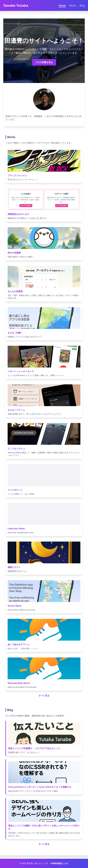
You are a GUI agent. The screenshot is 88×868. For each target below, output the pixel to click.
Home (62, 5)
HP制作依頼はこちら (60, 863)
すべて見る (44, 696)
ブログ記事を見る (44, 62)
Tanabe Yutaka (16, 5)
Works (73, 5)
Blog (82, 5)
